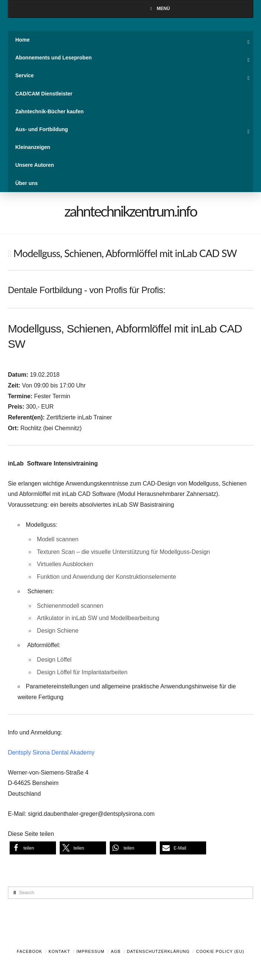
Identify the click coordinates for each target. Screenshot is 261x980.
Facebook (29, 951)
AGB (116, 951)
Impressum (90, 951)
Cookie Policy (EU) (220, 951)
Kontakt (59, 951)
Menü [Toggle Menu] (159, 9)
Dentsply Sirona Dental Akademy (51, 752)
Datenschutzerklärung (158, 951)
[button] (33, 848)
